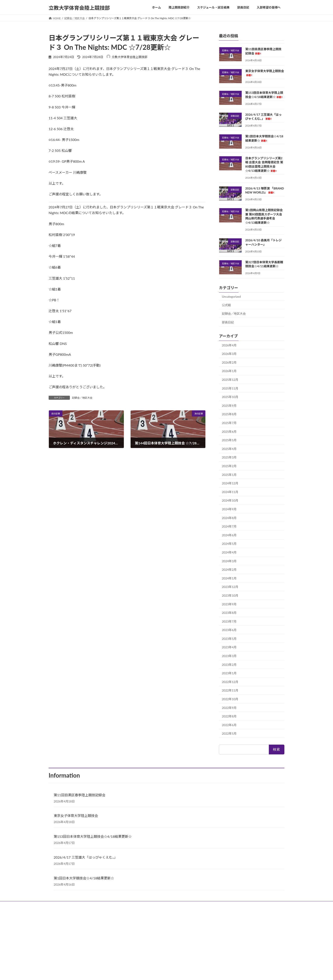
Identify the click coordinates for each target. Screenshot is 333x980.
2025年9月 (229, 405)
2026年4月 (229, 345)
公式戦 (226, 305)
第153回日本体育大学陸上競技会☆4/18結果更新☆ (93, 836)
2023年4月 (229, 647)
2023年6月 (229, 630)
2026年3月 (229, 354)
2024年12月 (230, 483)
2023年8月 (229, 613)
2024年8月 (229, 518)
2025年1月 (229, 474)
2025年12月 (230, 380)
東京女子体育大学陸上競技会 (76, 816)
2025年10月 (230, 397)
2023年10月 (230, 595)
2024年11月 (230, 492)
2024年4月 (229, 552)
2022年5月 (229, 733)
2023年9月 (229, 604)
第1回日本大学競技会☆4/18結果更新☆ (84, 878)
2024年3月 (229, 561)
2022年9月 (229, 708)
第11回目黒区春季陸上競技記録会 (80, 795)
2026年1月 (229, 371)
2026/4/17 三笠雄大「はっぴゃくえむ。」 (86, 857)
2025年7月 (229, 423)
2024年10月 (230, 500)
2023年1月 (229, 673)
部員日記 (228, 322)
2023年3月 (229, 656)
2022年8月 (229, 716)
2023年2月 (229, 664)
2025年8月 (229, 414)
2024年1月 (229, 578)
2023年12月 (230, 587)
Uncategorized (231, 297)
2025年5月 (229, 440)
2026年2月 (229, 362)
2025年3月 (229, 457)
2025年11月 (230, 388)
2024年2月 (229, 570)
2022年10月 (230, 699)
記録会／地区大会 (82, 398)
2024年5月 (229, 544)
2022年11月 (230, 690)
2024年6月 (229, 535)
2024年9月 (229, 509)
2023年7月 (229, 621)
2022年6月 (229, 725)
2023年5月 (229, 638)
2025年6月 (229, 431)
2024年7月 (229, 526)
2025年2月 (229, 466)
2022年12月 (230, 682)
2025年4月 (229, 449)
